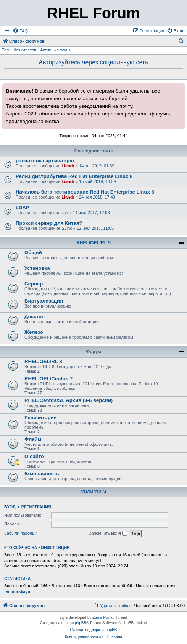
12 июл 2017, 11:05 (95, 228)
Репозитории (41, 417)
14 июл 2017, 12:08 (91, 213)
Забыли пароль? (20, 533)
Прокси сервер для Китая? (49, 223)
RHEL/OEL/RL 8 (43, 361)
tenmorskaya (17, 591)
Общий (33, 252)
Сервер (34, 284)
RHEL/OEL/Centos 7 (48, 379)
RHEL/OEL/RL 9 (93, 243)
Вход (10, 507)
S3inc (67, 228)
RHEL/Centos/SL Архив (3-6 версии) (69, 400)
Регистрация (36, 507)
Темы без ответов (19, 50)
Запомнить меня (108, 533)
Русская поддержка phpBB (93, 630)
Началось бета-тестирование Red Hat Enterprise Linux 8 (85, 192)
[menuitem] (20, 31)
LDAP (23, 207)
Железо (34, 332)
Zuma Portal (103, 618)
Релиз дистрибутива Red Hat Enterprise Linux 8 (74, 176)
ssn (65, 213)
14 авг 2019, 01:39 (97, 166)
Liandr (68, 166)
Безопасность (42, 473)
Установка (37, 268)
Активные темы (55, 50)
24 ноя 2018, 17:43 (97, 197)
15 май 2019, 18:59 (97, 181)
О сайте (34, 456)
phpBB (81, 623)
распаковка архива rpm (45, 161)
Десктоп (35, 316)
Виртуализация (44, 301)
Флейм (33, 439)
